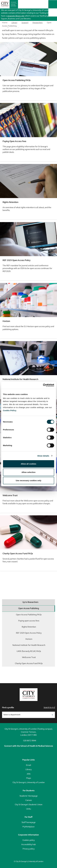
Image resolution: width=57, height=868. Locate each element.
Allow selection (29, 472)
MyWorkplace (29, 827)
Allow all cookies (29, 464)
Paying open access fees (36, 621)
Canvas (29, 800)
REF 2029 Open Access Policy (35, 633)
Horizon (40, 639)
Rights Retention (38, 627)
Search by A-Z (49, 708)
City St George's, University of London (29, 783)
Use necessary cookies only (28, 480)
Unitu (29, 809)
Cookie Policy (10, 410)
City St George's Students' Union (29, 805)
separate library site (16, 16)
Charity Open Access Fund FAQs (34, 664)
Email (29, 765)
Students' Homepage (29, 796)
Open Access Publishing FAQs (35, 615)
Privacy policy (29, 849)
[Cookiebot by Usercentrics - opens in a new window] (43, 385)
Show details (43, 456)
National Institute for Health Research (33, 645)
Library (14, 23)
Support (25, 23)
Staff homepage (29, 822)
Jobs (29, 774)
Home (5, 23)
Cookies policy (29, 840)
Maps (29, 778)
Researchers (38, 23)
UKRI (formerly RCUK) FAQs (35, 651)
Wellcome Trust (38, 657)
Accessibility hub (29, 845)
